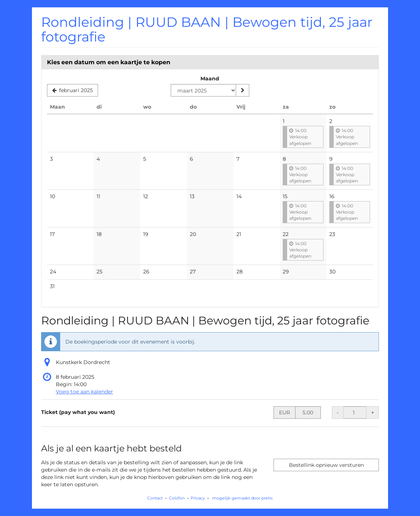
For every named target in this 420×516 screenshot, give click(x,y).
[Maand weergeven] (242, 90)
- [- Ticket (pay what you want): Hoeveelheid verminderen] (338, 413)
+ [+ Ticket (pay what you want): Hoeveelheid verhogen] (373, 413)
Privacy (198, 498)
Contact (155, 498)
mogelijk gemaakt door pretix (242, 498)
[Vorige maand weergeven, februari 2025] (73, 90)
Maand (210, 79)
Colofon (177, 498)
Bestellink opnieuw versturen (326, 465)
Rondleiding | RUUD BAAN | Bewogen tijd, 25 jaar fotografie (207, 29)
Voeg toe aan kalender (84, 392)
